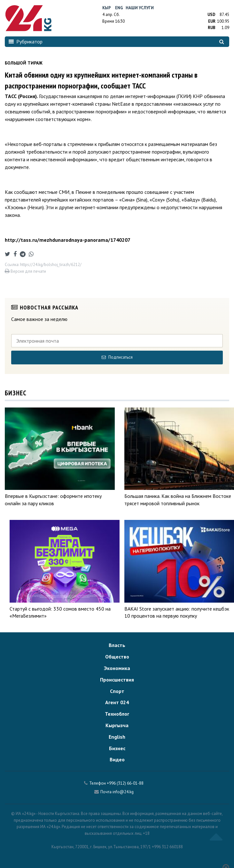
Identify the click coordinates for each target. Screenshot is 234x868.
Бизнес (117, 748)
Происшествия (117, 680)
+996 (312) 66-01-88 (125, 783)
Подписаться (117, 357)
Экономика (117, 668)
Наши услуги (140, 8)
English (117, 737)
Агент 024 (117, 702)
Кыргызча (117, 725)
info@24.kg (123, 792)
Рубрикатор (26, 42)
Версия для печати (25, 271)
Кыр (107, 8)
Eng (119, 8)
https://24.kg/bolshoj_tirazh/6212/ (51, 265)
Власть (117, 645)
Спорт (117, 691)
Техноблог (117, 714)
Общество (117, 657)
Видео (117, 759)
